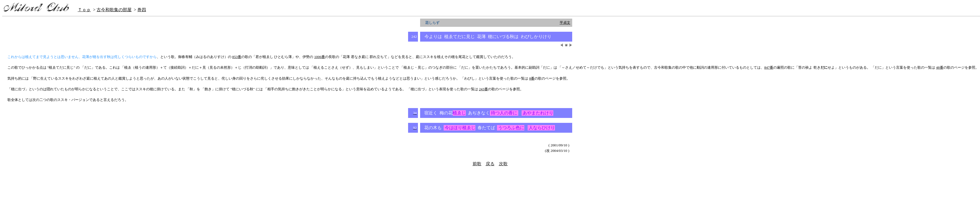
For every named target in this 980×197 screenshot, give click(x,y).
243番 (483, 89)
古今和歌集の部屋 (114, 10)
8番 (532, 78)
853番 (237, 57)
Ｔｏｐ (84, 10)
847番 (769, 67)
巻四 (142, 10)
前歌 (477, 164)
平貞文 (565, 23)
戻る (490, 164)
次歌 (503, 164)
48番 (940, 67)
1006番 (320, 57)
